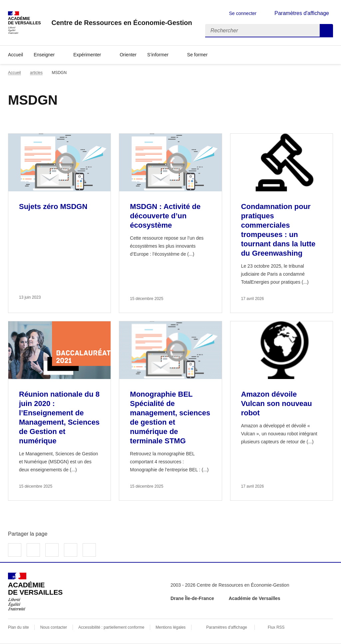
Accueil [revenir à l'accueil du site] (15, 55)
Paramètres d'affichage (227, 627)
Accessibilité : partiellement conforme (111, 627)
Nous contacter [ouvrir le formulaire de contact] (54, 627)
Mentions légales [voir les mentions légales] (170, 627)
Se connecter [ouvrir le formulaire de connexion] (243, 13)
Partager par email (71, 550)
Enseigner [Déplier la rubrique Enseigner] (44, 55)
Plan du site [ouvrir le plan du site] (18, 627)
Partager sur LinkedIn (52, 550)
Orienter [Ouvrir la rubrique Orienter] (128, 55)
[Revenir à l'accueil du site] (35, 592)
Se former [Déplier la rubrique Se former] (197, 55)
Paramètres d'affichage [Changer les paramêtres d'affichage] (302, 13)
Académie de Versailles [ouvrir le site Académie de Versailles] (255, 598)
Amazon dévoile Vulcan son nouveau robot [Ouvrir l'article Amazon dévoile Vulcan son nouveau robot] (277, 403)
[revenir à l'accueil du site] (122, 23)
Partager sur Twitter (33, 550)
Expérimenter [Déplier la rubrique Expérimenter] (87, 55)
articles (36, 73)
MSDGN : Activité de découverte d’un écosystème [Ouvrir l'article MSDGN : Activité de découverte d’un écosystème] (165, 216)
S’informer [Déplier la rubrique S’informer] (158, 55)
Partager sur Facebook (15, 550)
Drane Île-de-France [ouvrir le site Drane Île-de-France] (192, 598)
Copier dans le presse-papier (89, 550)
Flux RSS (276, 627)
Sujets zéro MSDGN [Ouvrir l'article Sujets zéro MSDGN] (53, 206)
